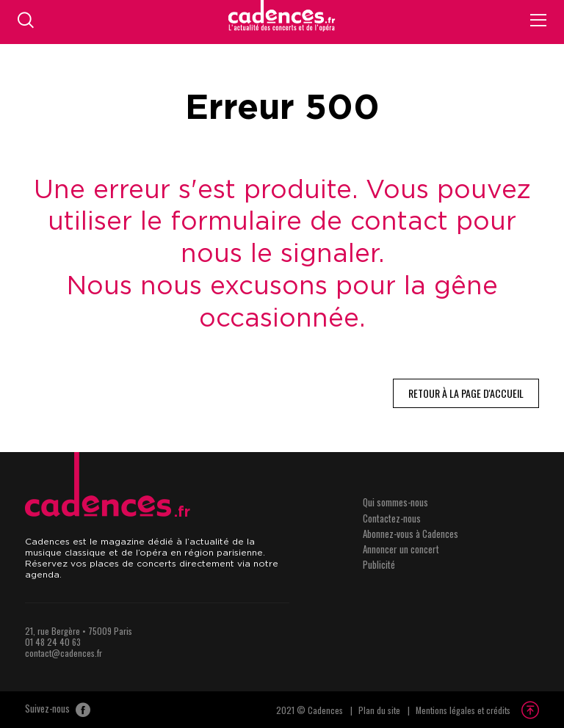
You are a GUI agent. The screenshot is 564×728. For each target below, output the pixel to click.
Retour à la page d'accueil (466, 393)
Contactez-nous (392, 518)
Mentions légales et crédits (463, 710)
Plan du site (379, 710)
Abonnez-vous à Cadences (411, 534)
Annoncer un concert (401, 549)
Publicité (379, 564)
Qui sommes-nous (395, 502)
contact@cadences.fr (64, 653)
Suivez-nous (58, 710)
